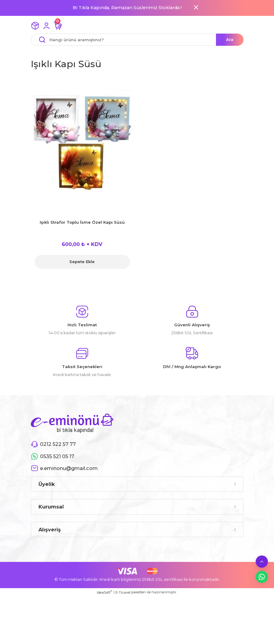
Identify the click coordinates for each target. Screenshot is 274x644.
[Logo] (72, 423)
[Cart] (58, 26)
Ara (230, 39)
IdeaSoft (105, 592)
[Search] (137, 40)
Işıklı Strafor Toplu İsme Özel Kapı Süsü (82, 222)
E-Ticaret (123, 592)
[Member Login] (46, 26)
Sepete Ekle (82, 262)
